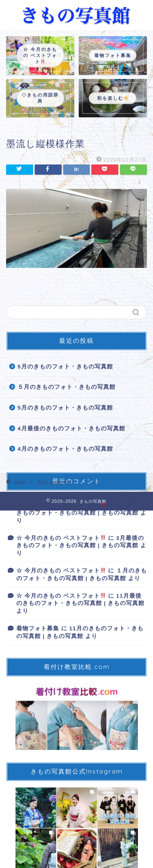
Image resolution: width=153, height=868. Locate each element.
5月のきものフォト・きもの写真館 (65, 367)
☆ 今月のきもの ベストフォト (61, 505)
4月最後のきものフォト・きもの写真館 (71, 429)
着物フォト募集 (38, 628)
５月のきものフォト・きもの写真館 (67, 387)
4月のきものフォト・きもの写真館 (65, 449)
